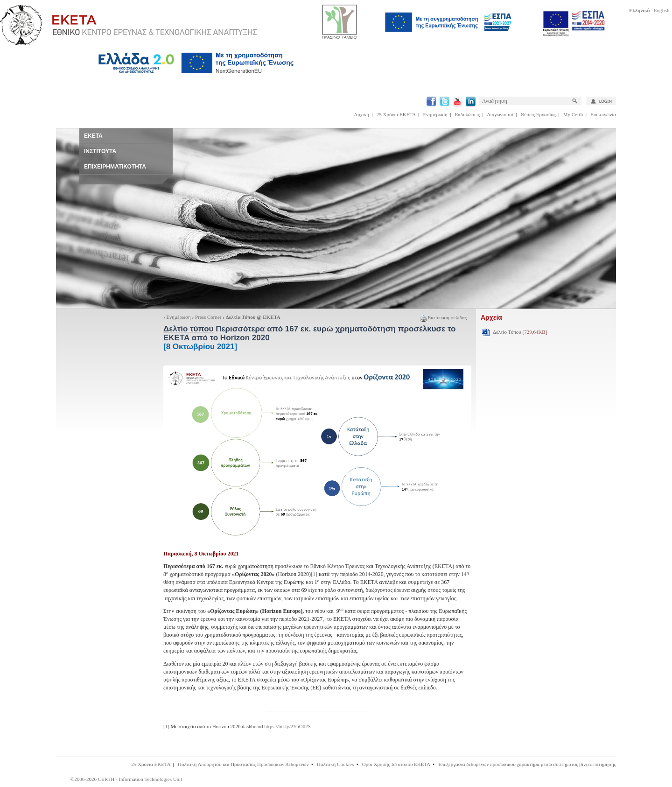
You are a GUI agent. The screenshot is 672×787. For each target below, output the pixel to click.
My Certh (573, 114)
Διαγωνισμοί (500, 114)
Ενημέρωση (435, 114)
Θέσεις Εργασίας (538, 114)
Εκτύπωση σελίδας (443, 317)
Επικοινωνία (603, 114)
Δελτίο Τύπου (520, 332)
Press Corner (208, 317)
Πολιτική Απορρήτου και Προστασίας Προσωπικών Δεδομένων (243, 764)
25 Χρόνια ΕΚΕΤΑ (396, 114)
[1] (314, 574)
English (662, 10)
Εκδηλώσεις (467, 114)
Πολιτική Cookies (335, 764)
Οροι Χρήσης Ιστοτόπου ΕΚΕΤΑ (396, 764)
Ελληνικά (640, 10)
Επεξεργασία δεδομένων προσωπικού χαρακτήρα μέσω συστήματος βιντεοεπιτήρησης (527, 764)
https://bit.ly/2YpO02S (287, 726)
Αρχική (361, 114)
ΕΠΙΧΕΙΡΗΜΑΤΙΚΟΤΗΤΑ (115, 167)
